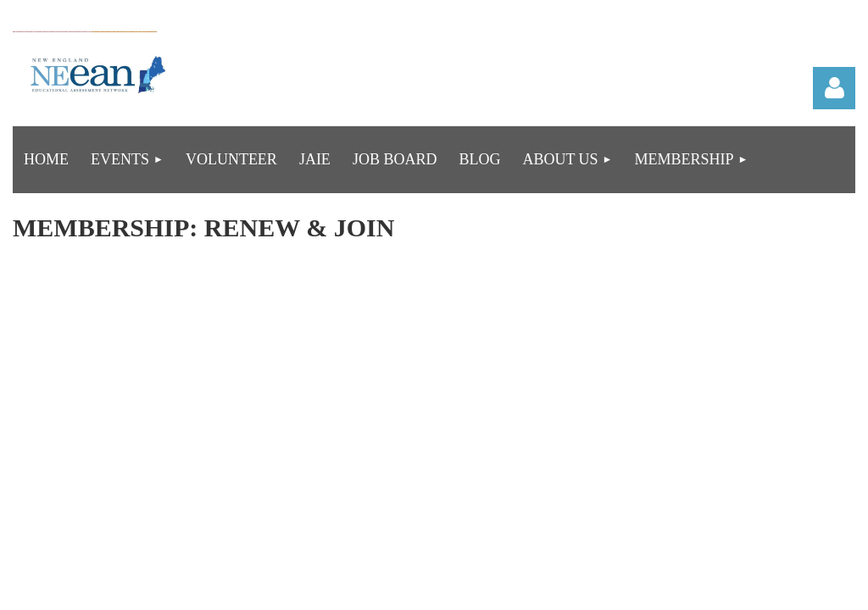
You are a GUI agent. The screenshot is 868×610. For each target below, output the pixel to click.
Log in (834, 88)
